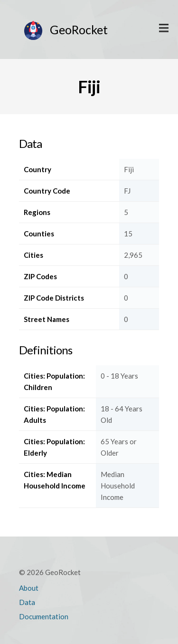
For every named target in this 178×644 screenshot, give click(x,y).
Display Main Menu (164, 29)
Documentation (44, 616)
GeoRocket (79, 29)
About (29, 588)
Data (27, 602)
